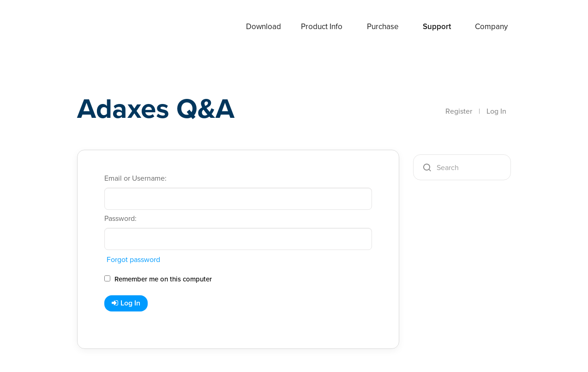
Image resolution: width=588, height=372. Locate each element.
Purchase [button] (383, 27)
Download (264, 27)
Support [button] (437, 27)
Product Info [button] (322, 27)
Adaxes (100, 27)
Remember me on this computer (158, 279)
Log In (496, 111)
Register (459, 111)
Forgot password (133, 259)
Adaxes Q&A (156, 108)
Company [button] (491, 27)
